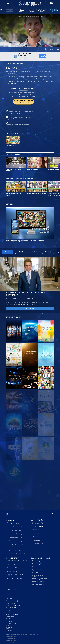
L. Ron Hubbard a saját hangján (18, 526)
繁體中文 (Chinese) (13, 627)
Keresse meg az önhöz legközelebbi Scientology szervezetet (20, 112)
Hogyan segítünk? (38, 575)
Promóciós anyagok (39, 542)
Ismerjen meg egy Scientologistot (18, 536)
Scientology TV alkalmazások (17, 577)
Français (9, 629)
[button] (59, 252)
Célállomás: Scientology (16, 533)
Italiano (9, 611)
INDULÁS (43, 56)
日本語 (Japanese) (12, 613)
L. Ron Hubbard (38, 566)
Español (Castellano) (13, 604)
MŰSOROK (10, 519)
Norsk (8, 618)
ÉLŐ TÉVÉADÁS (37, 519)
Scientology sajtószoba (40, 578)
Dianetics (35, 572)
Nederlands (10, 615)
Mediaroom (37, 535)
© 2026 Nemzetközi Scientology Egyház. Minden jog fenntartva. (22, 633)
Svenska (9, 624)
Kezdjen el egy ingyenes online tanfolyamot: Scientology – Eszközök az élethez (22, 124)
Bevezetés (36, 528)
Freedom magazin (38, 584)
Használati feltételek (11, 635)
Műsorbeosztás (37, 522)
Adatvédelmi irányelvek (12, 639)
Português (10, 620)
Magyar (9, 609)
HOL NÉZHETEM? (12, 557)
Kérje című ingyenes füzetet (18, 118)
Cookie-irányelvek (11, 637)
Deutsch (9, 598)
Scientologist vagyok (15, 549)
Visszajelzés (37, 539)
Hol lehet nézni (38, 532)
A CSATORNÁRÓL (38, 525)
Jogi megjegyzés (10, 642)
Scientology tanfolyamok (40, 563)
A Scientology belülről (15, 529)
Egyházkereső (37, 569)
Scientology (36, 560)
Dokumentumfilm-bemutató (16, 553)
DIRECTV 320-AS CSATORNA (17, 560)
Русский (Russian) (12, 622)
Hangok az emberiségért (16, 540)
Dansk (8, 595)
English (9, 593)
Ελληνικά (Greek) (12, 600)
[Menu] (8, 3)
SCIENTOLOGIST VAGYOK (14, 63)
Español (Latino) (11, 602)
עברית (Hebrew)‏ (11, 607)
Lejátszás (30, 308)
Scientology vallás (38, 581)
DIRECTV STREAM (13, 563)
